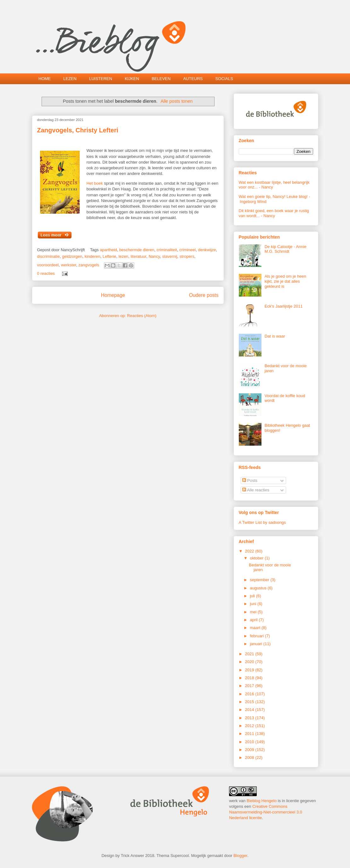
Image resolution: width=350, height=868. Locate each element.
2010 (250, 742)
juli (253, 596)
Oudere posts (204, 295)
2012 (250, 726)
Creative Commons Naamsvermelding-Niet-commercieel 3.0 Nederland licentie (266, 812)
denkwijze (207, 250)
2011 (250, 734)
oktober (257, 558)
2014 (250, 710)
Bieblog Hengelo (262, 801)
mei (254, 612)
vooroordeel (48, 265)
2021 (250, 654)
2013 (250, 718)
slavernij (170, 256)
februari (257, 636)
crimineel (187, 250)
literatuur (139, 256)
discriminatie (49, 256)
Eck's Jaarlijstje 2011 (284, 306)
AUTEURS (193, 79)
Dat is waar (275, 336)
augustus (259, 588)
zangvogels (89, 265)
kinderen (93, 256)
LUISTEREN (101, 79)
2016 (250, 694)
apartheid (108, 250)
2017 (250, 686)
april (254, 620)
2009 (250, 750)
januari (257, 644)
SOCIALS (224, 79)
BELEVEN (161, 79)
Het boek (95, 183)
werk (233, 801)
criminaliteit (167, 250)
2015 (250, 702)
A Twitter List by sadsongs (262, 522)
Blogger (240, 856)
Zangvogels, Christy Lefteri (78, 130)
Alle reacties (256, 490)
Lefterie (109, 256)
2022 (250, 551)
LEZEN (70, 79)
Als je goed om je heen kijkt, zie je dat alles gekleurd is (285, 281)
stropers (187, 256)
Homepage (113, 295)
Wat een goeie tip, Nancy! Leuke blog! (273, 197)
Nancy (154, 256)
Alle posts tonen (177, 101)
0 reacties (46, 273)
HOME (45, 79)
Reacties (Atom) (142, 316)
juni (254, 604)
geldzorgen (72, 256)
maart (256, 628)
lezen (123, 256)
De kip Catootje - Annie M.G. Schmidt (286, 249)
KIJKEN (132, 79)
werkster (68, 265)
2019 (250, 670)
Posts (250, 480)
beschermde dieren (137, 250)
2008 (250, 758)
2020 (250, 662)
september (260, 580)
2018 (250, 678)
